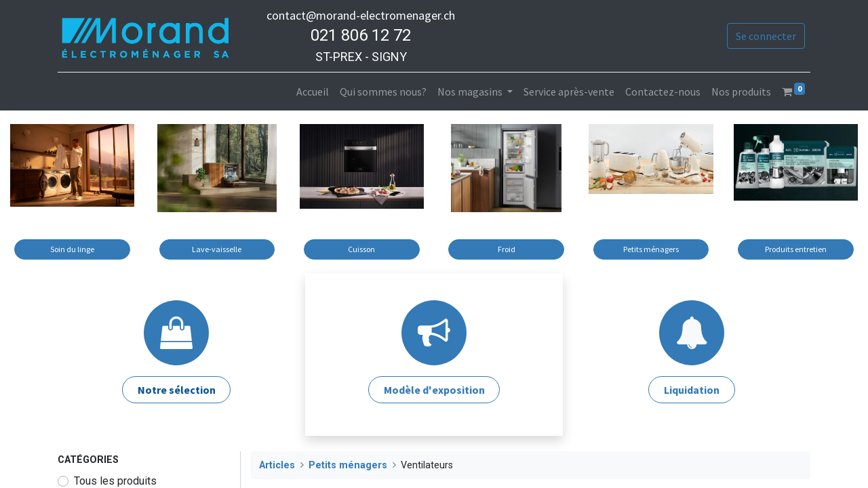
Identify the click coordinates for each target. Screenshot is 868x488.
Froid (507, 249)
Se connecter (766, 36)
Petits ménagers (651, 249)
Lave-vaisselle (217, 249)
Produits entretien (796, 249)
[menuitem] (313, 91)
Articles (277, 465)
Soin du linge (72, 249)
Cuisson (361, 249)
